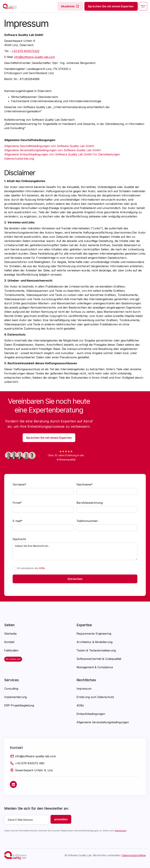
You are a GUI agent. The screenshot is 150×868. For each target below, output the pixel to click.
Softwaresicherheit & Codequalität (99, 659)
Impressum (84, 689)
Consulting (11, 689)
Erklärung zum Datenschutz (95, 697)
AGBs (42, 568)
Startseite (10, 634)
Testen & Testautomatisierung (96, 650)
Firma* (17, 503)
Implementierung (15, 697)
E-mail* (18, 521)
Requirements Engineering (94, 634)
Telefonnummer (87, 521)
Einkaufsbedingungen (91, 714)
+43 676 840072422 (25, 51)
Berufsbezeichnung (90, 503)
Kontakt (9, 642)
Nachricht (19, 539)
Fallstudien (11, 650)
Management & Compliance (95, 667)
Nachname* (85, 484)
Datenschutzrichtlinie (134, 855)
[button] (143, 6)
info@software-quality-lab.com (35, 57)
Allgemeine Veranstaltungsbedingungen (103, 722)
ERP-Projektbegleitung (19, 705)
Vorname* (19, 484)
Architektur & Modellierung (94, 642)
